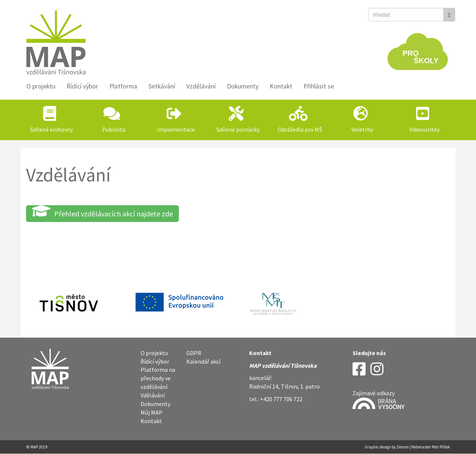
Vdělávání (153, 395)
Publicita (114, 129)
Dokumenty (243, 86)
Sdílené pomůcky (238, 129)
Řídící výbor (82, 86)
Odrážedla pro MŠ (300, 129)
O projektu (41, 86)
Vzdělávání (201, 86)
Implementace (176, 129)
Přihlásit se (319, 86)
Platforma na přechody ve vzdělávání (158, 378)
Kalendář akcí (203, 361)
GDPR (194, 353)
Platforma (123, 86)
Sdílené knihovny (52, 129)
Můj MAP (152, 412)
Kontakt (281, 86)
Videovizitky (424, 129)
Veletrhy (362, 129)
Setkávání (162, 86)
